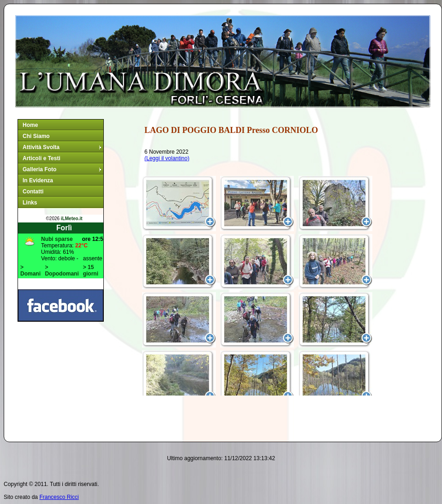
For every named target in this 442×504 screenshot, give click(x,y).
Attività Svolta (63, 147)
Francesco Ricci (59, 497)
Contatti (33, 192)
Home (30, 125)
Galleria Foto (63, 169)
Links (30, 203)
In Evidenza (38, 180)
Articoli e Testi (42, 158)
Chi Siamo (36, 136)
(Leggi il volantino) (167, 158)
